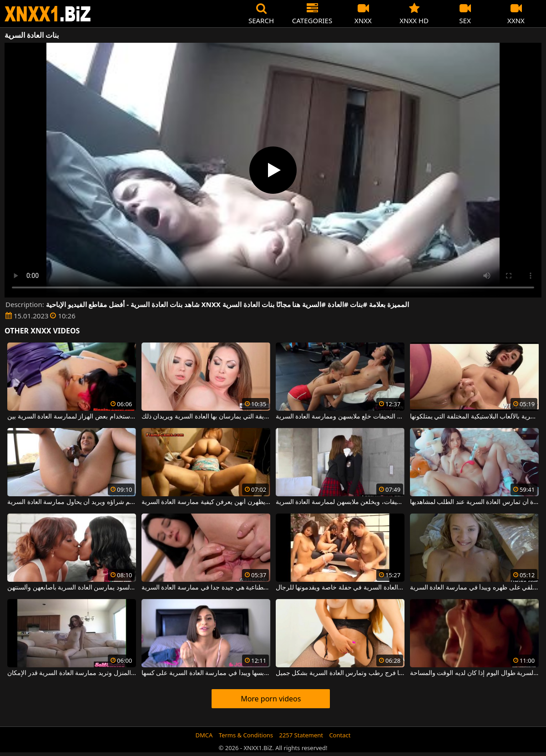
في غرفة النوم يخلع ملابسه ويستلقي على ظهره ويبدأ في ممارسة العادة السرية (474, 588)
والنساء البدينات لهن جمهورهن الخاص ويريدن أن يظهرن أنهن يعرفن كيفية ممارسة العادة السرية (206, 502)
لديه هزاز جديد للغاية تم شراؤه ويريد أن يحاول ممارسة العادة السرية (72, 502)
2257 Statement (301, 735)
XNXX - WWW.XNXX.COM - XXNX (48, 14)
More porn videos (271, 699)
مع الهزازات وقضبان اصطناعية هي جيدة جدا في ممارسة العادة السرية (206, 588)
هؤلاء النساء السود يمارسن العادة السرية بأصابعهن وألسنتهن (72, 588)
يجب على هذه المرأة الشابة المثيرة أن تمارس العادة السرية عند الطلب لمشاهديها (474, 502)
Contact (340, 735)
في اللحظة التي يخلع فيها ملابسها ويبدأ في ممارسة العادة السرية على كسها (206, 673)
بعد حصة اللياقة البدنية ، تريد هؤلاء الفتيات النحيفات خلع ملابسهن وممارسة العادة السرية (340, 417)
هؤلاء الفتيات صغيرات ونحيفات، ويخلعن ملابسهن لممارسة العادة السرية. (340, 502)
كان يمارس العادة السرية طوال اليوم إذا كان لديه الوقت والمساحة (474, 673)
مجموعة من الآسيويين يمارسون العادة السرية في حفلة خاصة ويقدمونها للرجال (340, 588)
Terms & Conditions (246, 735)
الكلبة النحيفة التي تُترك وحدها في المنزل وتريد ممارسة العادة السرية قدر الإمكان (72, 673)
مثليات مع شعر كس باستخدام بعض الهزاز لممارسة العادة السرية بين (72, 417)
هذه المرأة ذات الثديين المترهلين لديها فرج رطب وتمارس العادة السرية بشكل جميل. (340, 673)
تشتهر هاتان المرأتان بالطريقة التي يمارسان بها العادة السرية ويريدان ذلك (206, 417)
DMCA (204, 735)
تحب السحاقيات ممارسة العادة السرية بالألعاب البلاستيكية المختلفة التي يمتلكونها (474, 417)
